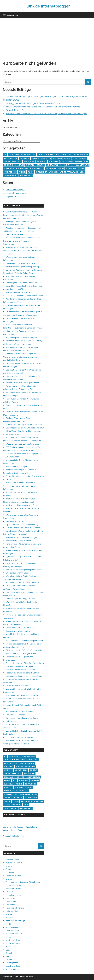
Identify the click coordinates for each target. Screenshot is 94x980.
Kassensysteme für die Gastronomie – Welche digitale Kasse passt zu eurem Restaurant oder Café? (23, 251)
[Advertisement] (47, 40)
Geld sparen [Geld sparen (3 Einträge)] (53, 162)
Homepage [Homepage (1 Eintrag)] (20, 165)
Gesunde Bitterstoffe (15, 110)
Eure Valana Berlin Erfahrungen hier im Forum (25, 296)
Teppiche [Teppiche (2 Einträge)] (22, 172)
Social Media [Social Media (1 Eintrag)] (51, 169)
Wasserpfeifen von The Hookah (19, 292)
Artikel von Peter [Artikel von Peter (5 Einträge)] (81, 155)
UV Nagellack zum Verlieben (18, 573)
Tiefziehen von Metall (15, 521)
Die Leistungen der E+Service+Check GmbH (24, 650)
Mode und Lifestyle (14, 940)
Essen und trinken (13, 885)
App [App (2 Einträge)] (5, 155)
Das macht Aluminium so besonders (21, 670)
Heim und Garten (13, 911)
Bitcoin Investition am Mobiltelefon (21, 737)
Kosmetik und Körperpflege (17, 921)
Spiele (8, 947)
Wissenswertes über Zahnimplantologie (22, 444)
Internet (9, 914)
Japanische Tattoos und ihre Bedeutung (22, 525)
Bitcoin (9, 866)
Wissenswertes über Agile (17, 466)
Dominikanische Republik (13, 827)
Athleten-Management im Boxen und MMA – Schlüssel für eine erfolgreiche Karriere (43, 107)
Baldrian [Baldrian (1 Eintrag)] (35, 158)
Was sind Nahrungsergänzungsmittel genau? (24, 570)
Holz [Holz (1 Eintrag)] (86, 162)
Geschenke (10, 898)
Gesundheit (11, 905)
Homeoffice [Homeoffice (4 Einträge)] (8, 165)
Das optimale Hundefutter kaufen (20, 666)
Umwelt (9, 959)
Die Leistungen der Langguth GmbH (21, 599)
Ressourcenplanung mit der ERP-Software (23, 673)
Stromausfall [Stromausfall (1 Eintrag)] (72, 169)
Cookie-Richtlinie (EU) (15, 189)
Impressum (11, 196)
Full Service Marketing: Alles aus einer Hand (24, 425)
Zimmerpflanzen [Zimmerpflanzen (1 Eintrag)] (26, 175)
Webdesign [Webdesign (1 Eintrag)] (53, 172)
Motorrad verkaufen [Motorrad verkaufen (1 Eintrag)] (80, 165)
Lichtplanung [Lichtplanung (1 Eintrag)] (52, 165)
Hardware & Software (15, 908)
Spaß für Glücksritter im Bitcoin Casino (22, 695)
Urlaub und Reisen (14, 966)
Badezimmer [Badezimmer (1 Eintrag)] (24, 158)
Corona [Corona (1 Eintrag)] (7, 162)
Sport (8, 950)
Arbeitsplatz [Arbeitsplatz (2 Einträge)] (14, 155)
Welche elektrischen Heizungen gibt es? (22, 383)
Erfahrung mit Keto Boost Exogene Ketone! (23, 283)
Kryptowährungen (13, 927)
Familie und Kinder (14, 889)
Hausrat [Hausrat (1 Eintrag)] (79, 162)
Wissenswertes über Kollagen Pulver (21, 654)
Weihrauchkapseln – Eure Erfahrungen (22, 537)
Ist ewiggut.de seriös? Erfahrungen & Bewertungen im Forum (33, 103)
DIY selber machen (14, 876)
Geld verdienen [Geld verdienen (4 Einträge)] (67, 162)
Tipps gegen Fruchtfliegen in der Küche (22, 718)
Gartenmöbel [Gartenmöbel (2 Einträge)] (29, 162)
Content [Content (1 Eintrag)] (82, 158)
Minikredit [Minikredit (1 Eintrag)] (64, 165)
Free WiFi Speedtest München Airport (21, 338)
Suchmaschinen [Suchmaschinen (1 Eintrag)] (10, 172)
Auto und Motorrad (14, 863)
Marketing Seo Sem (14, 934)
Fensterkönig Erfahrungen (14, 836)
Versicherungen (12, 969)
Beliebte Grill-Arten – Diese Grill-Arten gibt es (25, 663)
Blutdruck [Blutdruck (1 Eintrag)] (57, 158)
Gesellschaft (11, 901)
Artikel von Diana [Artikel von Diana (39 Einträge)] (28, 155)
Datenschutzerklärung (16, 193)
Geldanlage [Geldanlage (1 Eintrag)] (42, 162)
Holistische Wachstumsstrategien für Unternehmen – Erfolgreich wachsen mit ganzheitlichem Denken (20, 357)
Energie (9, 879)
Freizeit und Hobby (14, 895)
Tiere (8, 956)
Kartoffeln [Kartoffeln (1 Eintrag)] (30, 165)
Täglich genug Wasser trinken (18, 631)
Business (9, 869)
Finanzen (10, 892)
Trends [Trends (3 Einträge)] (31, 172)
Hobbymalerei (12, 721)
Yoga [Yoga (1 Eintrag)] (82, 172)
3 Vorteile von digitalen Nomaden (20, 711)
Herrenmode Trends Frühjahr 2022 (20, 628)
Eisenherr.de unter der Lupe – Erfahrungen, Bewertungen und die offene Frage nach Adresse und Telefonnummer (23, 215)
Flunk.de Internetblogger (47, 6)
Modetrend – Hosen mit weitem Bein (21, 505)
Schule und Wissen (14, 943)
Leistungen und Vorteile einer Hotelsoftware (24, 676)
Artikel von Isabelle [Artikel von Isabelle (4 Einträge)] (64, 155)
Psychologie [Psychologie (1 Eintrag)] (9, 169)
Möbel (9, 937)
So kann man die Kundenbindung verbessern (25, 641)
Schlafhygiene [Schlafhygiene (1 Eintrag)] (22, 169)
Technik (9, 953)
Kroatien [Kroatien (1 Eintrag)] (41, 165)
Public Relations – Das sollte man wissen (23, 528)
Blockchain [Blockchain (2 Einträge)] (46, 158)
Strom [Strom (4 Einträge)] (61, 169)
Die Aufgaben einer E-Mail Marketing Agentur (25, 428)
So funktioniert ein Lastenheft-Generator (23, 583)
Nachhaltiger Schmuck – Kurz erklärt (21, 483)
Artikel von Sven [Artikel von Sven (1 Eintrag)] (11, 158)
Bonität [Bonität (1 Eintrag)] (67, 158)
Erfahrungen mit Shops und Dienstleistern (23, 882)
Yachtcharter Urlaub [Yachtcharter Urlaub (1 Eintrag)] (69, 172)
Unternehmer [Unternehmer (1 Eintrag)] (41, 172)
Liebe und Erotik (13, 930)
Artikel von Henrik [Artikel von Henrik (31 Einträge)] (45, 155)
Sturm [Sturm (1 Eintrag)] (82, 169)
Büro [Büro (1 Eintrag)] (75, 158)
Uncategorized (12, 963)
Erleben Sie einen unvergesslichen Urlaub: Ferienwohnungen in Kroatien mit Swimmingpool (46, 114)
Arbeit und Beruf (13, 860)
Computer (10, 872)
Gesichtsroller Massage (15, 715)
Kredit (8, 924)
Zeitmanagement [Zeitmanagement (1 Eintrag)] (10, 175)
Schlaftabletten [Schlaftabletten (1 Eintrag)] (37, 169)
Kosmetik (10, 918)
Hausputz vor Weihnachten (17, 686)
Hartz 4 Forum (17, 830)
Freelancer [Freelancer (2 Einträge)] (17, 162)
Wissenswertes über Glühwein (18, 541)
